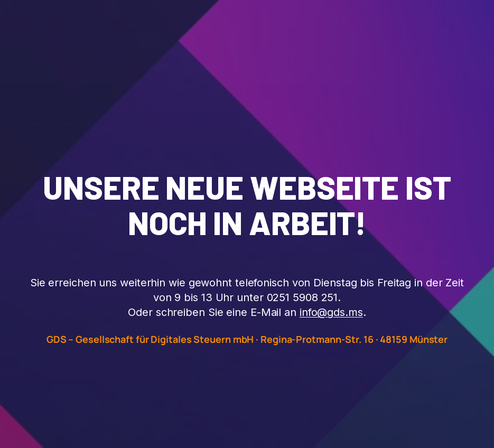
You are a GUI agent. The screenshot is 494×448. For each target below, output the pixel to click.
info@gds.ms (331, 312)
